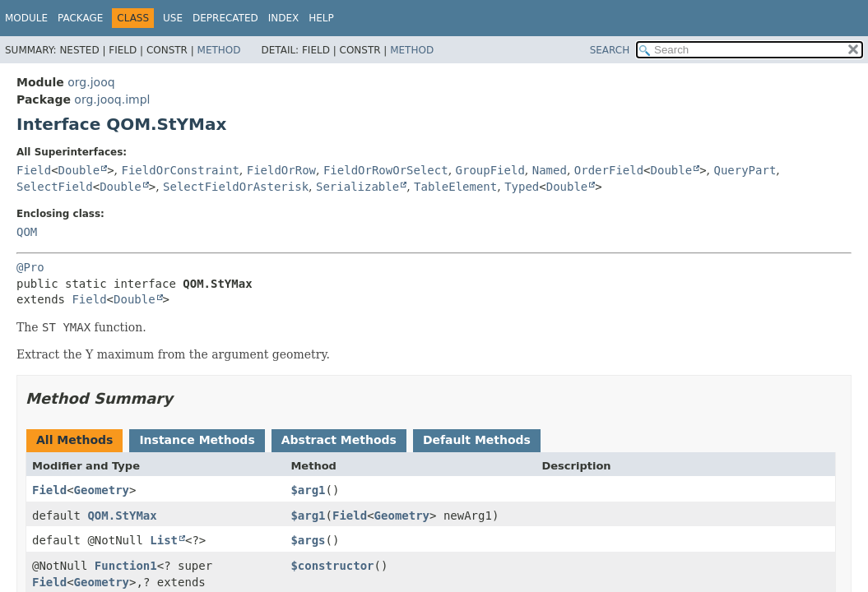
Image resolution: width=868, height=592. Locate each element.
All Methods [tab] (74, 440)
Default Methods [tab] (477, 440)
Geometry (102, 490)
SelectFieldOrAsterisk (236, 187)
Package (80, 18)
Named (550, 170)
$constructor (332, 566)
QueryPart (745, 170)
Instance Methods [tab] (197, 440)
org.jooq (91, 82)
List (164, 540)
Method (219, 50)
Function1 (126, 566)
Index (284, 18)
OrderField (609, 170)
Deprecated (225, 18)
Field (34, 170)
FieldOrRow (281, 170)
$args (308, 540)
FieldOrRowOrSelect (386, 170)
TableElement (455, 187)
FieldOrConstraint (181, 170)
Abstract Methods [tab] (339, 440)
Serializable (357, 187)
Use (173, 18)
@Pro (30, 267)
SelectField (55, 187)
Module (26, 18)
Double (79, 170)
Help (321, 18)
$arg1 (308, 490)
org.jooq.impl (112, 99)
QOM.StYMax (122, 516)
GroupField (490, 170)
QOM (27, 232)
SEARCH (610, 50)
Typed (522, 187)
